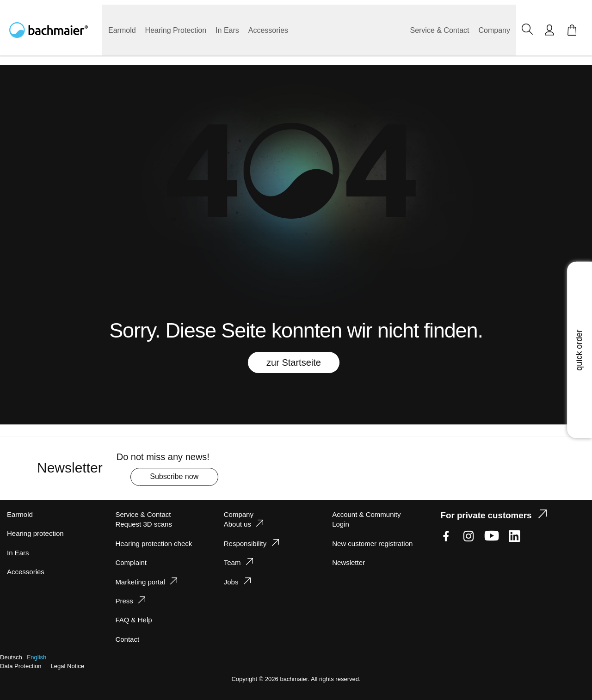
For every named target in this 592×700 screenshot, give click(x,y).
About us (238, 524)
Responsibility (246, 543)
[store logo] (56, 30)
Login (341, 524)
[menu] (309, 30)
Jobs (231, 582)
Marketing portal (142, 582)
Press (123, 601)
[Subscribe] (181, 477)
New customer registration (374, 543)
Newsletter (349, 562)
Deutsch (11, 657)
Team (232, 562)
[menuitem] (123, 30)
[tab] (169, 581)
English (38, 657)
